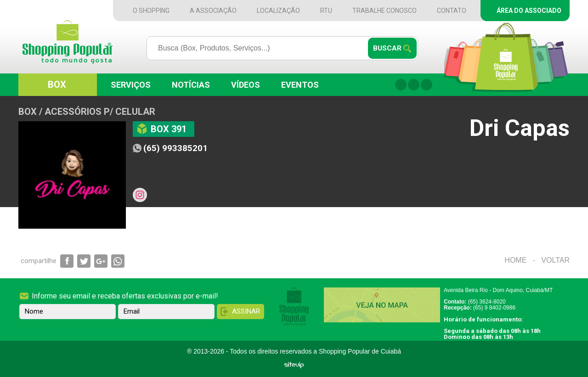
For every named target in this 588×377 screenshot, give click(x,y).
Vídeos (246, 85)
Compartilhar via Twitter (84, 261)
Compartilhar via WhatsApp (118, 261)
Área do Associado (529, 11)
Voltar (555, 260)
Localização (278, 11)
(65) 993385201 (175, 148)
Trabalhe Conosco (384, 11)
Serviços (131, 85)
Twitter (427, 85)
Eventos (300, 85)
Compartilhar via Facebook (67, 261)
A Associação (213, 11)
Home (515, 260)
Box (57, 84)
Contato (452, 11)
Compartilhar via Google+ (101, 261)
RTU (326, 11)
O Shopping (151, 11)
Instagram (414, 85)
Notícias (191, 85)
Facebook (401, 85)
